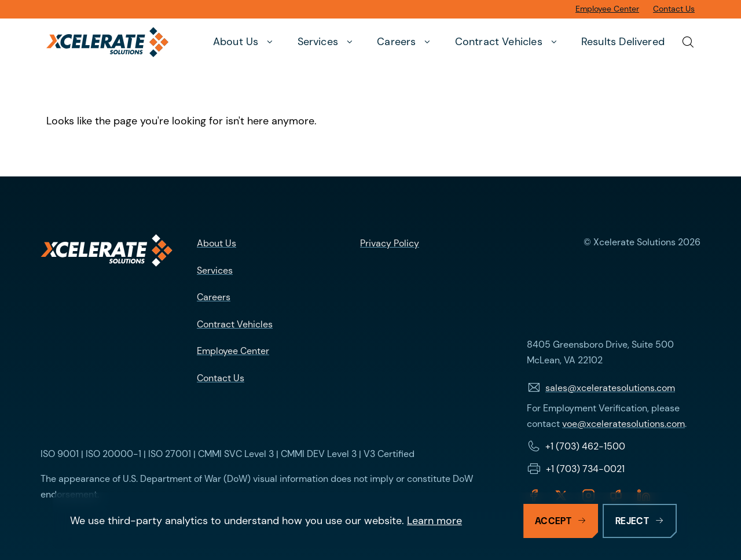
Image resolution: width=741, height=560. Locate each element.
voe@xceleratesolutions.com (623, 424)
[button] (245, 43)
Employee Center (233, 351)
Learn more (434, 521)
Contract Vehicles (235, 324)
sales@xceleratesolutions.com (610, 388)
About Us (217, 243)
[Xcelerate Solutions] (107, 42)
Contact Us (221, 378)
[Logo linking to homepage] (107, 250)
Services (215, 270)
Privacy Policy (390, 243)
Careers (214, 297)
